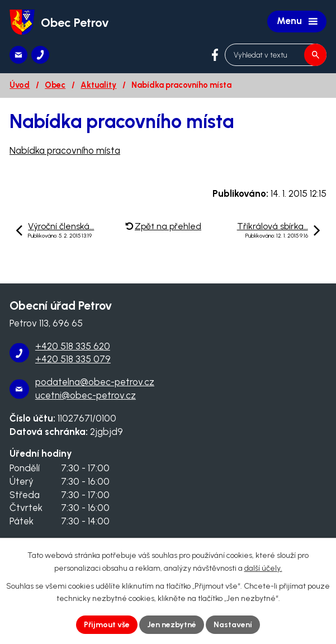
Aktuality (98, 85)
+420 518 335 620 (73, 346)
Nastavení (233, 625)
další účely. (263, 568)
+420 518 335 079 (73, 359)
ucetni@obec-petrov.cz (86, 395)
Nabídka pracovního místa (65, 150)
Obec (55, 85)
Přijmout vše (107, 625)
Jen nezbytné (172, 625)
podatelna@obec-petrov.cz (95, 382)
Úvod (20, 85)
